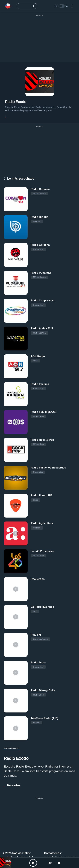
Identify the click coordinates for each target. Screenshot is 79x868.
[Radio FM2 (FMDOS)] (16, 422)
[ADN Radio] (16, 366)
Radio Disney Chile (43, 690)
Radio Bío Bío (39, 217)
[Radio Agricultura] (16, 533)
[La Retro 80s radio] (16, 617)
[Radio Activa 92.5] (16, 339)
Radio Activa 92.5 (42, 328)
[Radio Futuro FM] (16, 506)
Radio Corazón (40, 189)
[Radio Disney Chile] (16, 701)
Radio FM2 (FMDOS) (44, 412)
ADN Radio (38, 356)
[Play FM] (16, 645)
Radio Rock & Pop (42, 440)
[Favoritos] (6, 116)
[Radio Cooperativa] (16, 311)
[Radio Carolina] (16, 255)
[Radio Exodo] (6, 862)
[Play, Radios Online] (33, 863)
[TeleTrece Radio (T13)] (16, 728)
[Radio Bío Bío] (16, 227)
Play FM (36, 635)
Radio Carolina (40, 245)
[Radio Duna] (16, 673)
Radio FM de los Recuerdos (48, 468)
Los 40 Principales (42, 551)
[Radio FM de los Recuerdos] (16, 478)
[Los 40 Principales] (16, 561)
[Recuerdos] (16, 589)
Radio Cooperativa (43, 301)
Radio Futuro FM (41, 495)
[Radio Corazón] (16, 199)
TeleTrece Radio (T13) (44, 718)
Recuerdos (38, 579)
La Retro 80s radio (42, 607)
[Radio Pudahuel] (16, 283)
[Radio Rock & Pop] (16, 450)
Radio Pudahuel (41, 273)
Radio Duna (38, 663)
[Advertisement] (39, 40)
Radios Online (22, 853)
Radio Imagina (40, 384)
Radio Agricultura (42, 523)
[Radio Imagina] (16, 394)
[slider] (57, 863)
